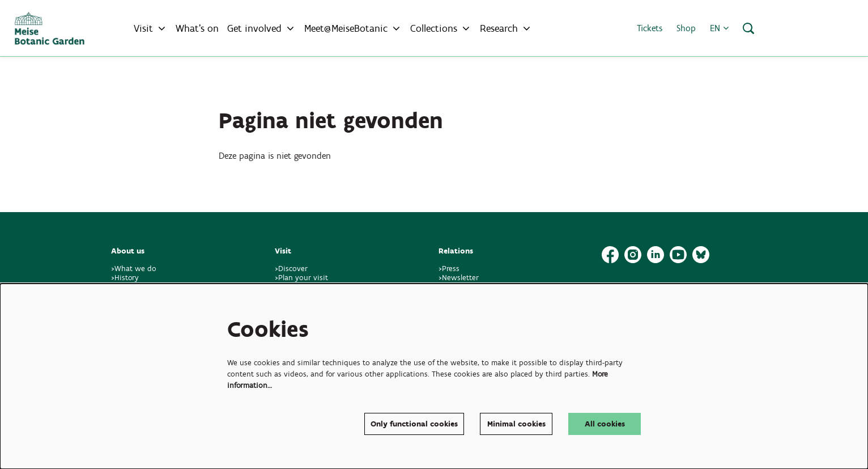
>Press (449, 269)
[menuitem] (197, 28)
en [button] (719, 28)
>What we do (136, 269)
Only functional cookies (414, 424)
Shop (686, 28)
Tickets (650, 28)
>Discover (291, 269)
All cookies (605, 424)
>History (125, 278)
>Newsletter (459, 278)
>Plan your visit (301, 278)
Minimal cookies (516, 424)
